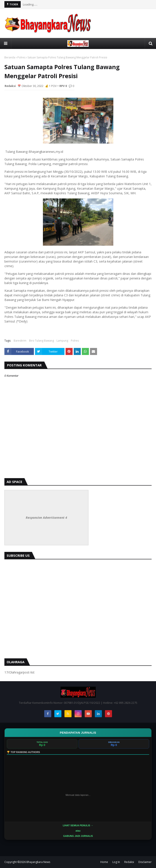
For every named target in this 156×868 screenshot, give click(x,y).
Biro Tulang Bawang (41, 341)
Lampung (62, 341)
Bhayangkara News (38, 862)
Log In (116, 862)
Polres (21, 57)
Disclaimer (145, 862)
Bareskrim (20, 341)
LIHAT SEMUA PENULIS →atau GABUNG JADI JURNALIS (78, 831)
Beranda (10, 57)
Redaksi (129, 862)
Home (104, 862)
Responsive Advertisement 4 (46, 518)
